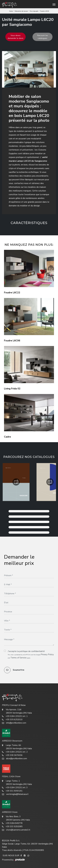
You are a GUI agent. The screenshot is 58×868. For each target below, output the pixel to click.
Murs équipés (34, 11)
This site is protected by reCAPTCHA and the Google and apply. (31, 656)
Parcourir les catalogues (43, 37)
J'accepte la (26, 651)
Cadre (7, 437)
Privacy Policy (47, 654)
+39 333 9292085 (12, 827)
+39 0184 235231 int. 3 (15, 788)
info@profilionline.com (14, 723)
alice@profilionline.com (15, 759)
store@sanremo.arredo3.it (16, 830)
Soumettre (14, 670)
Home (11, 11)
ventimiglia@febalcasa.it (15, 794)
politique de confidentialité (32, 651)
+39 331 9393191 (12, 791)
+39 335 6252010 (12, 720)
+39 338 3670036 (12, 755)
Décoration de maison (21, 11)
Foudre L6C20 (45, 11)
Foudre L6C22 (12, 293)
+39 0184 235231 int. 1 (15, 716)
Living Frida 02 (12, 389)
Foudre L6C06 (12, 341)
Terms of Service (18, 658)
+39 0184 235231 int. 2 (15, 752)
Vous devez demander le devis (16, 37)
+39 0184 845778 (12, 823)
